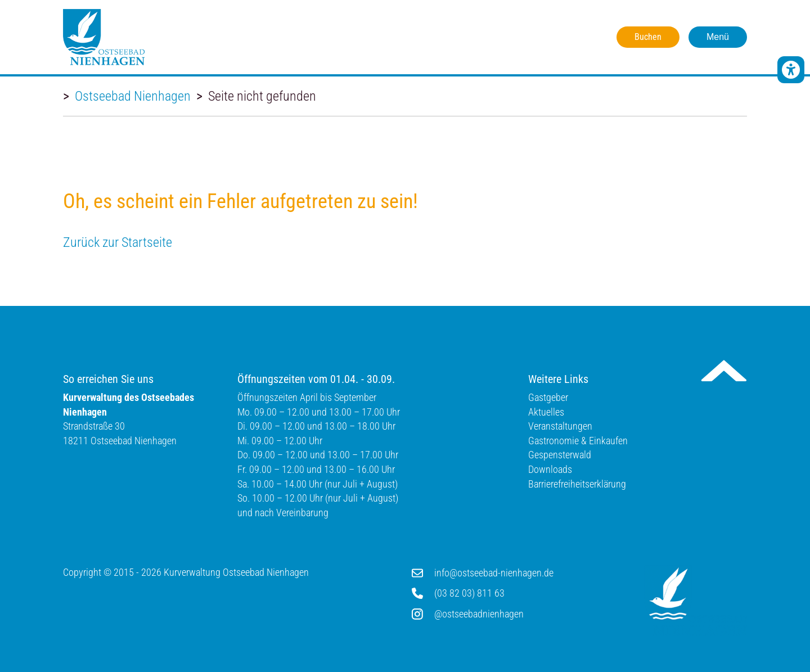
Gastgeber (548, 397)
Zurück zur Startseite (118, 242)
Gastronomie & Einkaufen (578, 441)
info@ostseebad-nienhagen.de (494, 573)
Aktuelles (546, 412)
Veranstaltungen (560, 426)
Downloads (550, 469)
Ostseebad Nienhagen (133, 96)
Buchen (648, 37)
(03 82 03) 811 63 (469, 593)
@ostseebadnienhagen (479, 614)
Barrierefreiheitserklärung (577, 484)
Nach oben (724, 371)
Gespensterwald (560, 455)
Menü (718, 37)
